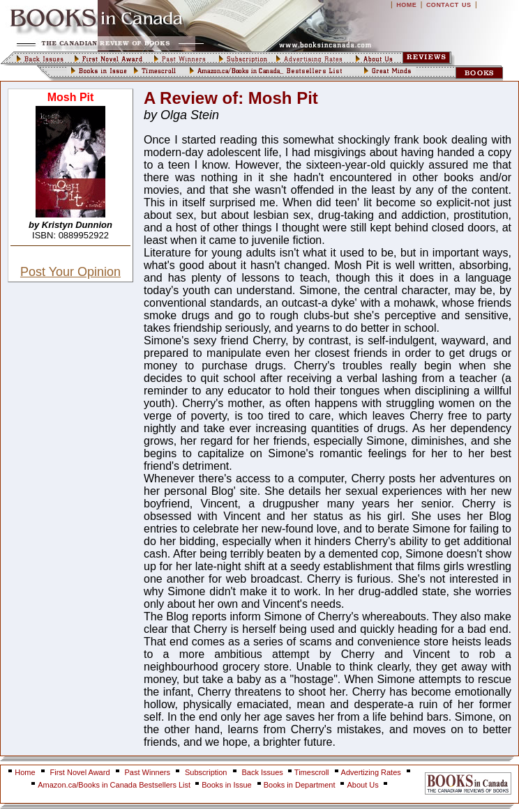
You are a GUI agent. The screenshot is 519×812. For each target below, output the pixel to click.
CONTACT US (449, 5)
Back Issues (264, 772)
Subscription (206, 772)
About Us (363, 785)
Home (25, 772)
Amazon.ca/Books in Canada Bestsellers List (115, 785)
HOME (406, 5)
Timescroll (312, 772)
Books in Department (300, 785)
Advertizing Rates (371, 772)
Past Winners (148, 772)
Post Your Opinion (70, 272)
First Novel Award (80, 772)
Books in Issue (227, 785)
